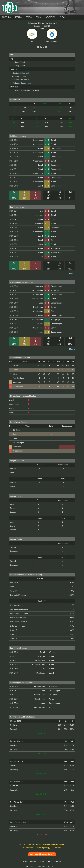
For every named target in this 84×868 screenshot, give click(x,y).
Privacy (33, 862)
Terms (41, 862)
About (49, 862)
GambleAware (28, 848)
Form (39, 17)
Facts (29, 17)
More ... (72, 274)
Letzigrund (25, 73)
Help (25, 862)
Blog (62, 17)
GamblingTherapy (44, 848)
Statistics (50, 17)
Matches (6, 17)
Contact (58, 862)
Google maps (26, 83)
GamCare (57, 848)
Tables (18, 17)
